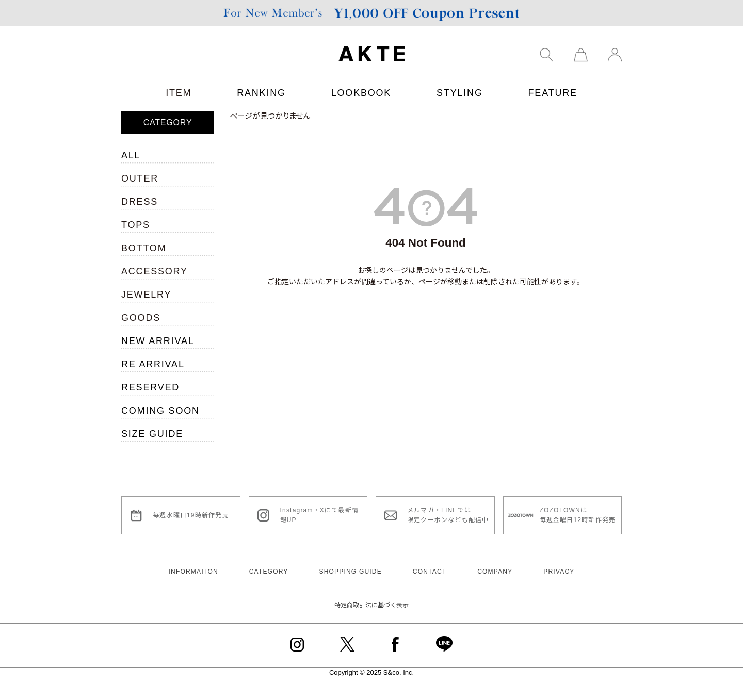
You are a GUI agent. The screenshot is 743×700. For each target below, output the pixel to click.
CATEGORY (269, 572)
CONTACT (430, 572)
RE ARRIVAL (153, 364)
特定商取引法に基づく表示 (372, 605)
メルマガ (421, 510)
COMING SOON (160, 411)
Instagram (297, 510)
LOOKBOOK (361, 93)
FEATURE (553, 93)
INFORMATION (193, 572)
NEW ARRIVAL (158, 341)
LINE (449, 510)
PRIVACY (559, 572)
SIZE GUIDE (152, 434)
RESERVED (150, 387)
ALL (131, 155)
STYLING (460, 93)
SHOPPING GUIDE (350, 572)
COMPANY (495, 572)
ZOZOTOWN (560, 510)
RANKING (261, 93)
